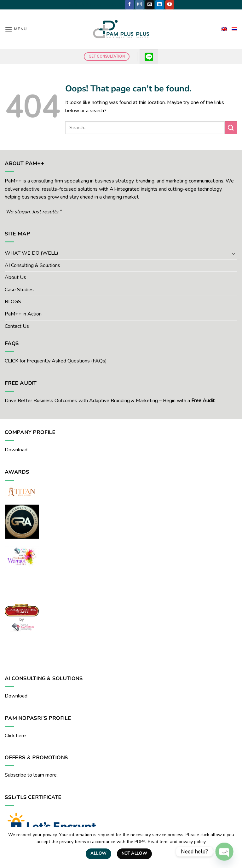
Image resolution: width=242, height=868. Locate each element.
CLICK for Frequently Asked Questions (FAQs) (56, 361)
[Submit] (231, 127)
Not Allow (135, 854)
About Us (15, 277)
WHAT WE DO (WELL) (32, 253)
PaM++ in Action (23, 314)
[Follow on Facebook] (129, 5)
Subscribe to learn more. (31, 775)
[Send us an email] (150, 5)
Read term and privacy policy (177, 842)
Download (16, 450)
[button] (16, 29)
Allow (98, 854)
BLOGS (13, 302)
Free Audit (203, 401)
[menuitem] (224, 29)
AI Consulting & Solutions (32, 265)
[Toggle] (233, 253)
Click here (15, 736)
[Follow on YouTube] (170, 5)
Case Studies (19, 290)
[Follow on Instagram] (139, 5)
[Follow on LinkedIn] (160, 5)
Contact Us (17, 326)
